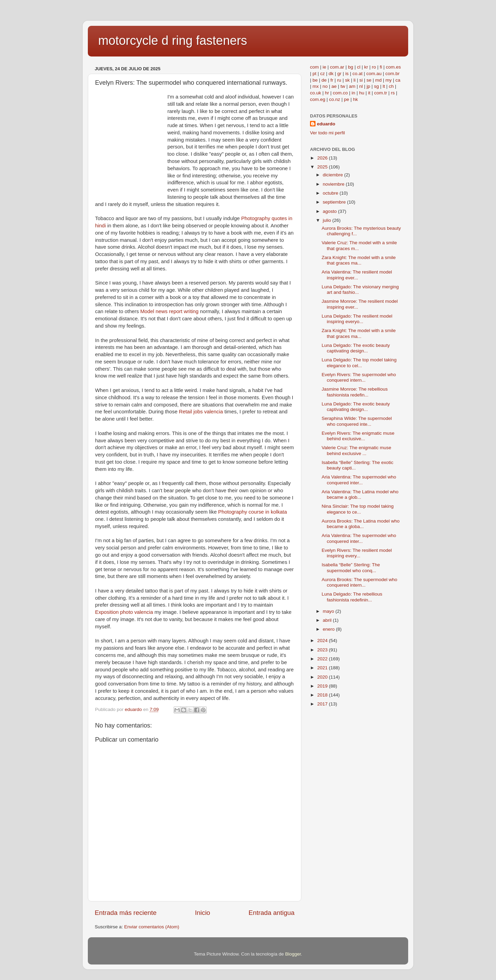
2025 (323, 167)
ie (325, 67)
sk (348, 80)
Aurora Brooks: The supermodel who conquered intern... (360, 582)
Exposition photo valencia (124, 612)
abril (328, 620)
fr (332, 80)
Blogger (293, 954)
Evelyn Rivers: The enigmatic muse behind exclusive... (358, 436)
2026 (323, 158)
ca (398, 80)
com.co (340, 93)
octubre (331, 193)
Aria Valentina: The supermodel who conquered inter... (359, 480)
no (325, 86)
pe (347, 99)
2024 (323, 641)
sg (376, 86)
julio (328, 220)
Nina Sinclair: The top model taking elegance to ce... (358, 509)
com (314, 67)
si (361, 80)
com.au (374, 74)
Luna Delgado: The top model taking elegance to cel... (359, 363)
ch (391, 86)
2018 (323, 695)
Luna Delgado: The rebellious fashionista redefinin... (352, 597)
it (369, 93)
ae (334, 86)
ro (374, 67)
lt (384, 86)
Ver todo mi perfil (327, 133)
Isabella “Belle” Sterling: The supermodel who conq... (351, 568)
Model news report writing (169, 311)
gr (339, 74)
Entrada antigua (272, 913)
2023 (323, 650)
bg (350, 67)
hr (327, 93)
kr (366, 67)
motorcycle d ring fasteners (173, 40)
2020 (323, 677)
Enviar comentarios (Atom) (152, 927)
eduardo (326, 124)
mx (316, 86)
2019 (323, 686)
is (347, 74)
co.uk (316, 93)
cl (359, 67)
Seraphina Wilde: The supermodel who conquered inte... (357, 421)
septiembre (335, 202)
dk (331, 74)
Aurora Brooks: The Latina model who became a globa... (361, 524)
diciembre (333, 175)
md (378, 80)
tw (343, 86)
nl (361, 86)
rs (393, 93)
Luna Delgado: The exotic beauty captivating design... (356, 348)
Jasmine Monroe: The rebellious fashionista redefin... (355, 392)
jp (368, 86)
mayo (329, 611)
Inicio (203, 913)
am (352, 86)
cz (323, 74)
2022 (323, 659)
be (315, 80)
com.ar (337, 67)
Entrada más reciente (126, 913)
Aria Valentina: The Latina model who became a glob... (360, 494)
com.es (393, 67)
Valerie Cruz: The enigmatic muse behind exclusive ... (356, 450)
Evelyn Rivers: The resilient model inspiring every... (357, 553)
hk (355, 99)
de (324, 80)
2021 (323, 668)
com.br (392, 74)
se (369, 80)
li (354, 80)
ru (339, 80)
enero (329, 629)
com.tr (381, 93)
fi (381, 67)
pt (314, 74)
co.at (357, 74)
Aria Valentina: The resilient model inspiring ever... (357, 275)
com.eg (318, 99)
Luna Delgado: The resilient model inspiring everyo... (357, 319)
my (389, 80)
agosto (330, 211)
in (354, 93)
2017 (323, 704)
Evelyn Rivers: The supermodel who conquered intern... (359, 377)
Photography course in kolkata (252, 512)
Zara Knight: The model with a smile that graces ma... (359, 260)
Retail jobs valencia (201, 412)
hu (361, 93)
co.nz (334, 99)
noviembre (334, 184)
